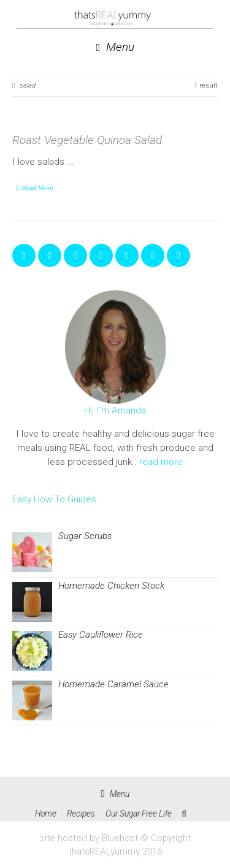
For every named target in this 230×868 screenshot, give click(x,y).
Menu (115, 47)
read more (161, 462)
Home (46, 813)
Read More (38, 187)
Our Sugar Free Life (139, 813)
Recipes (81, 813)
